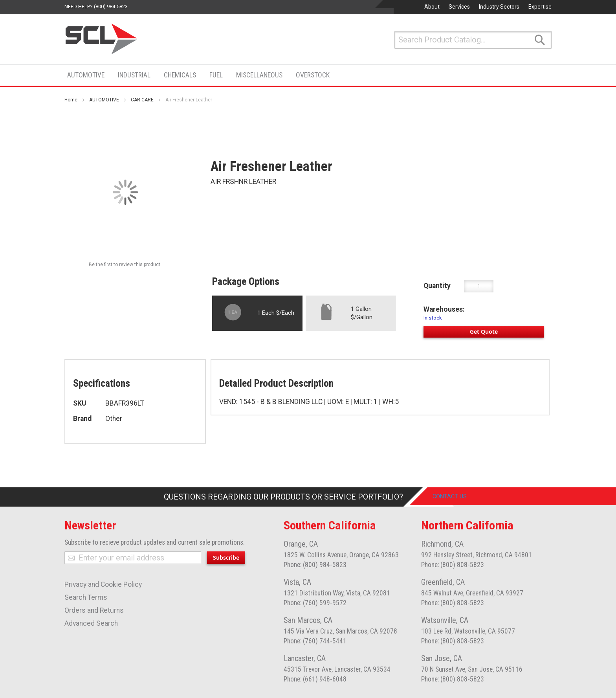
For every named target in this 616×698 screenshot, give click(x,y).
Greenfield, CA (443, 582)
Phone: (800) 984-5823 (315, 565)
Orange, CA (301, 544)
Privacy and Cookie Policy (103, 584)
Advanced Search (91, 623)
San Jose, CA (442, 658)
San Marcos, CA (308, 620)
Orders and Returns (94, 610)
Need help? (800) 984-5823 (96, 6)
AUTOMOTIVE (104, 100)
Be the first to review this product (125, 265)
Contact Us (456, 497)
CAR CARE (142, 100)
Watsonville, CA (445, 620)
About (432, 7)
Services (459, 7)
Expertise (540, 7)
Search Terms (86, 597)
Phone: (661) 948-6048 (315, 679)
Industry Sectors (499, 7)
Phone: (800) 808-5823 (453, 565)
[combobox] (473, 40)
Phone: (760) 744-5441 (315, 641)
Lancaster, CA (305, 658)
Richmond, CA (442, 544)
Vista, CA (297, 582)
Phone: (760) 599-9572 (315, 603)
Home (71, 100)
